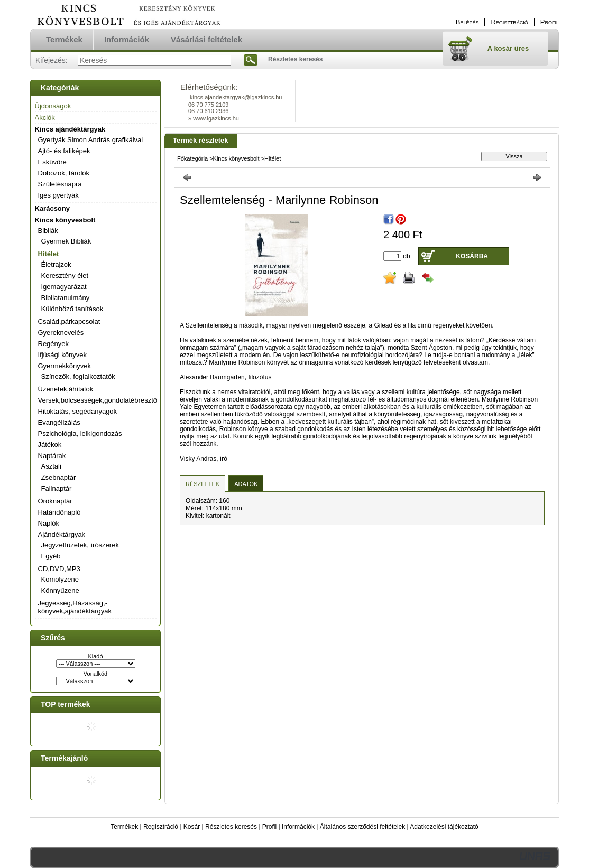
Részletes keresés (231, 827)
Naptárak (52, 456)
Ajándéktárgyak (62, 534)
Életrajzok (56, 264)
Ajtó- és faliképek (64, 151)
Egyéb (51, 556)
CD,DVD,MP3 (59, 569)
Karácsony (52, 208)
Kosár (192, 827)
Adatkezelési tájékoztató (444, 827)
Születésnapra (60, 184)
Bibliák (48, 231)
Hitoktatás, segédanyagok (78, 411)
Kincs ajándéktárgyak (70, 129)
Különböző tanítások (72, 309)
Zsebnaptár (59, 477)
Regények (54, 344)
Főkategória (192, 158)
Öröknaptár (55, 501)
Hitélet (49, 254)
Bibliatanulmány (66, 298)
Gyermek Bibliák (66, 241)
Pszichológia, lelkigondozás (80, 433)
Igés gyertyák (58, 195)
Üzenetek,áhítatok (66, 389)
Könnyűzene (60, 590)
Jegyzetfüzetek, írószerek (80, 545)
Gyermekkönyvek (65, 366)
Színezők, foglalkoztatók (78, 376)
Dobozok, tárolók (64, 173)
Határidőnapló (59, 512)
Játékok (50, 445)
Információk (298, 827)
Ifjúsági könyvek (63, 355)
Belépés (467, 22)
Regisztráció (161, 827)
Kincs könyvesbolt (65, 220)
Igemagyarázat (64, 287)
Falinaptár (57, 488)
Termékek (124, 827)
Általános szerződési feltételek (362, 827)
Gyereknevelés (61, 333)
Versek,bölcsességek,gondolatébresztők (99, 400)
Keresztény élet (65, 276)
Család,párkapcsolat (69, 321)
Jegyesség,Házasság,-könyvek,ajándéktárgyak (75, 607)
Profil (269, 827)
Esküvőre (52, 162)
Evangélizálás (59, 422)
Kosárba (472, 256)
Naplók (49, 523)
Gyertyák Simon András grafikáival (91, 140)
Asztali (51, 466)
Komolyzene (60, 579)
